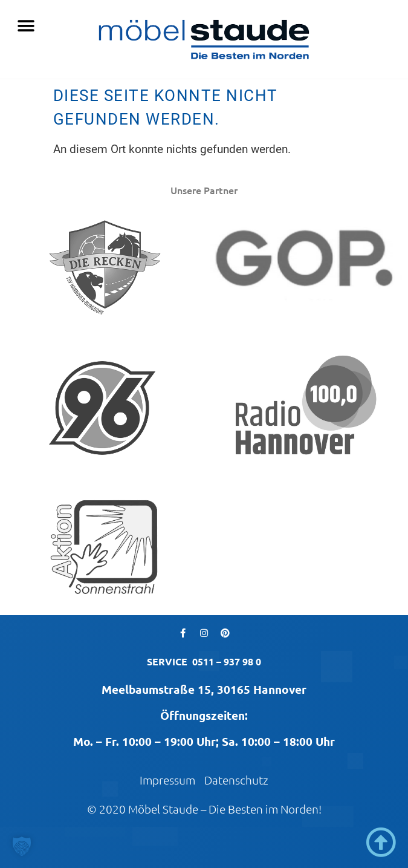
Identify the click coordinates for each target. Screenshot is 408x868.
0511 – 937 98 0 (227, 661)
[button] (26, 26)
